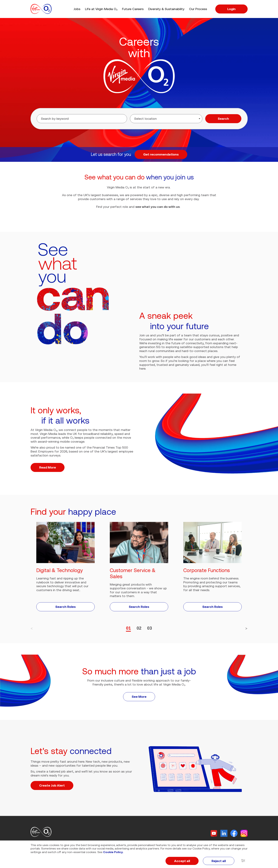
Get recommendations (161, 154)
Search (223, 119)
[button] (243, 861)
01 (128, 628)
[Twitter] (214, 833)
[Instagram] (244, 833)
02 (139, 628)
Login (231, 9)
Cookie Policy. (113, 852)
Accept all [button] (182, 861)
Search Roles (66, 607)
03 (150, 628)
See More (139, 697)
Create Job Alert (52, 785)
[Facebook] (234, 833)
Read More (48, 467)
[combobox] (166, 119)
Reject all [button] (219, 861)
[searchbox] (156, 119)
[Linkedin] (224, 833)
